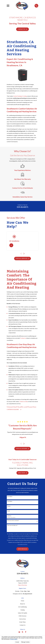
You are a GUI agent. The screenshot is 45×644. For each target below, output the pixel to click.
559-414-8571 (23, 207)
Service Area (23, 619)
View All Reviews (22, 449)
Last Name (10, 501)
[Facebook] (26, 632)
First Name (10, 497)
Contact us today (24, 401)
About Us (23, 604)
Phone (9, 506)
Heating (23, 610)
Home (22, 601)
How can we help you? (12, 525)
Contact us (23, 338)
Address (9, 516)
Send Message (23, 549)
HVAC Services (22, 616)
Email (9, 511)
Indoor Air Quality (23, 613)
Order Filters (22, 622)
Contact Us (23, 29)
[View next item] (24, 254)
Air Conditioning (22, 607)
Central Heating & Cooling (20, 96)
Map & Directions (23, 585)
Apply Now (22, 473)
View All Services (22, 259)
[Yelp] (22, 632)
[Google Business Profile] (19, 632)
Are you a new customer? (13, 521)
